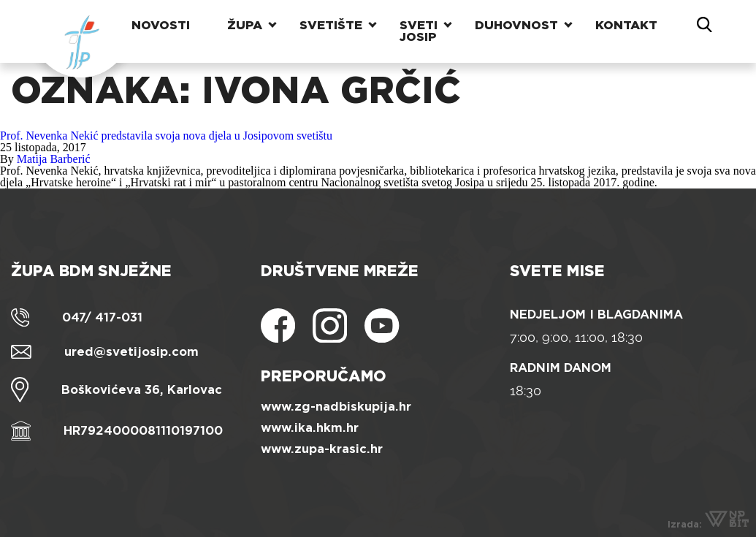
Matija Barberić (54, 159)
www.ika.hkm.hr (310, 428)
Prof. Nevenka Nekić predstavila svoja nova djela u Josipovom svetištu (166, 136)
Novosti (161, 25)
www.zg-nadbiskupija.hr (336, 407)
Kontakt (626, 25)
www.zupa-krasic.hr (322, 449)
